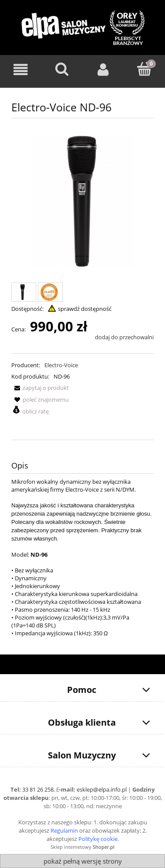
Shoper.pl (104, 847)
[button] (40, 388)
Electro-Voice (61, 365)
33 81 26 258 (38, 789)
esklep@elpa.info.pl (102, 789)
